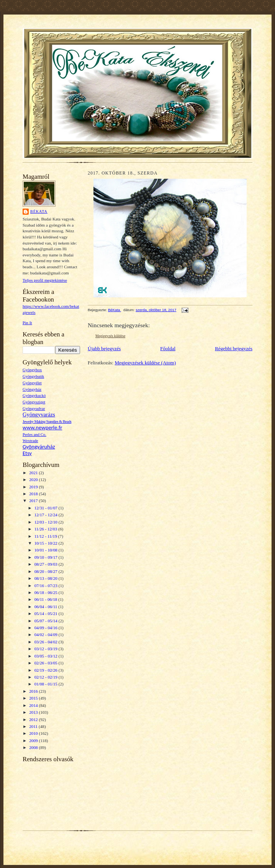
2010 (34, 733)
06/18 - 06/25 (47, 592)
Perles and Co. (34, 435)
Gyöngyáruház (39, 447)
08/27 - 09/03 (47, 564)
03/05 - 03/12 (47, 656)
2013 (34, 712)
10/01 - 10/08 (47, 550)
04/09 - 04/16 (47, 628)
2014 (34, 705)
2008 (34, 747)
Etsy (27, 453)
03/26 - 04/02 (47, 642)
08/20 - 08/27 (47, 571)
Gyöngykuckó (34, 396)
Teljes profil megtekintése (45, 280)
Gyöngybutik (33, 376)
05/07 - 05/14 (47, 621)
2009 (34, 741)
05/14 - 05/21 (47, 613)
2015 (34, 698)
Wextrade (30, 441)
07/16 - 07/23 (47, 586)
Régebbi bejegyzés (234, 348)
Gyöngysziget (34, 402)
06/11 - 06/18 (47, 599)
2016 (34, 691)
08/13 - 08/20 (47, 578)
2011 (34, 726)
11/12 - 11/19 (46, 536)
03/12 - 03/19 (47, 649)
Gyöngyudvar (34, 409)
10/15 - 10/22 (47, 543)
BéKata (39, 211)
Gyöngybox (32, 370)
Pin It (27, 323)
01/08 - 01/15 (47, 684)
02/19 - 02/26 (47, 670)
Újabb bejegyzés (104, 348)
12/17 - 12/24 (47, 515)
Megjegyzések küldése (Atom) (145, 363)
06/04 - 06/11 (47, 607)
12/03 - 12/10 (47, 522)
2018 (34, 494)
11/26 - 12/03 (47, 529)
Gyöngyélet (32, 383)
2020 (34, 480)
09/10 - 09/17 (47, 557)
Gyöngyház (32, 389)
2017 (34, 501)
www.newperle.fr (42, 427)
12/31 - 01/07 (47, 508)
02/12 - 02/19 (47, 677)
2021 (34, 473)
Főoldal (168, 348)
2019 (34, 487)
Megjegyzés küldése (110, 336)
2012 (34, 720)
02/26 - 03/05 (47, 663)
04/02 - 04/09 (47, 635)
